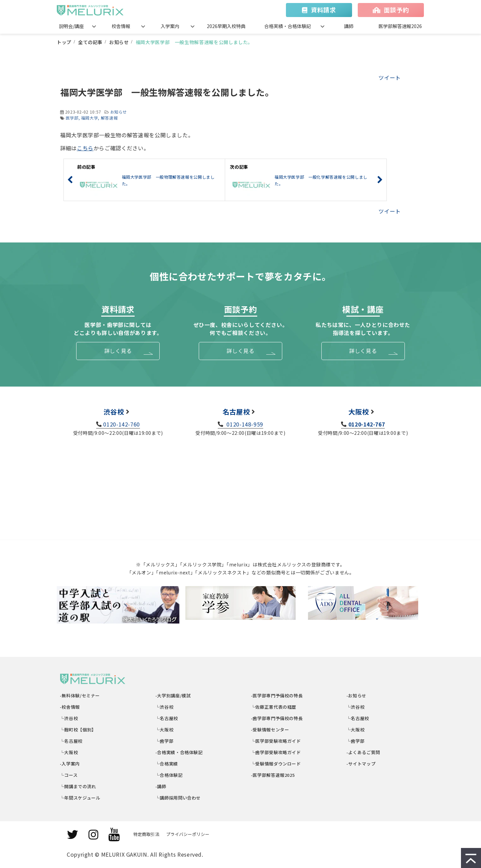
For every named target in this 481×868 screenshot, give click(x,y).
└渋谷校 (69, 718)
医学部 (72, 118)
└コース (69, 775)
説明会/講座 (71, 26)
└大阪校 (69, 752)
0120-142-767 (367, 424)
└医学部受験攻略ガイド (276, 741)
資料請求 (324, 10)
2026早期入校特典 (226, 26)
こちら (85, 148)
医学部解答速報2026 (400, 26)
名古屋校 (236, 412)
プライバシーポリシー (188, 834)
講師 (349, 26)
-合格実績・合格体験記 (179, 752)
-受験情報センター (270, 730)
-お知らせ (357, 696)
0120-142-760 (122, 424)
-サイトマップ (361, 764)
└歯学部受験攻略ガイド (276, 752)
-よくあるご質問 (363, 752)
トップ (64, 42)
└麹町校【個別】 (78, 730)
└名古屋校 (71, 741)
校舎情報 (121, 26)
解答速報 (109, 118)
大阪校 (359, 412)
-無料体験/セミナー (80, 696)
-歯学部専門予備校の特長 (277, 718)
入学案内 (170, 26)
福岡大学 (90, 118)
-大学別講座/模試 (173, 696)
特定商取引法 (146, 834)
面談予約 (396, 10)
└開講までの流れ (78, 786)
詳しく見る (118, 351)
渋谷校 (114, 412)
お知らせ (119, 42)
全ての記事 (90, 42)
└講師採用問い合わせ (178, 798)
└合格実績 (167, 764)
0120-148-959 (244, 424)
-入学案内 (70, 764)
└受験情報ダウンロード (276, 764)
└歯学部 (165, 741)
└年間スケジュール (80, 798)
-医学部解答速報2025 (273, 775)
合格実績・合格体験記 (288, 26)
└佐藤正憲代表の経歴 (274, 707)
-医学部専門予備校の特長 (277, 696)
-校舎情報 (70, 707)
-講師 (161, 786)
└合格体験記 (169, 775)
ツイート (390, 77)
